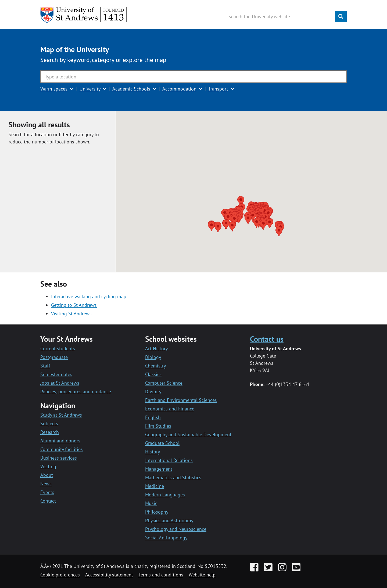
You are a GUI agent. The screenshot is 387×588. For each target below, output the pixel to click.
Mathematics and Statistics (173, 477)
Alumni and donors (60, 441)
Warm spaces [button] (54, 89)
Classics (153, 374)
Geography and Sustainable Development (188, 434)
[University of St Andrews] (84, 15)
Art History (156, 349)
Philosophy (157, 512)
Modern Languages (165, 495)
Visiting (48, 466)
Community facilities (62, 449)
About (47, 475)
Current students (58, 349)
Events (47, 492)
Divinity (153, 392)
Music (151, 503)
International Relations (169, 460)
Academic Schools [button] (131, 89)
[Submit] (341, 17)
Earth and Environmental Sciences (181, 400)
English (153, 417)
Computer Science (164, 383)
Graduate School (162, 443)
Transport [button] (218, 89)
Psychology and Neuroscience (176, 529)
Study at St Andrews (61, 415)
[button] (279, 232)
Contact (48, 501)
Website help (202, 575)
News (46, 484)
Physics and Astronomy (169, 520)
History (153, 452)
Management (159, 469)
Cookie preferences (60, 575)
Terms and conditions (161, 575)
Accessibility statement (109, 575)
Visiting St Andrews (71, 314)
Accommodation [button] (179, 89)
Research (50, 432)
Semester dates (56, 374)
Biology (153, 357)
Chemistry (155, 366)
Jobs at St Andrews (60, 383)
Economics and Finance (170, 409)
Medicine (155, 486)
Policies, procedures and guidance (76, 392)
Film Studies (158, 426)
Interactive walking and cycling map (89, 296)
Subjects (49, 423)
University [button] (90, 89)
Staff (45, 366)
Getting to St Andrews (74, 305)
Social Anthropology (166, 538)
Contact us (267, 339)
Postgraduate (54, 357)
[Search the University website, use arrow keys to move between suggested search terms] (280, 17)
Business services (59, 458)
